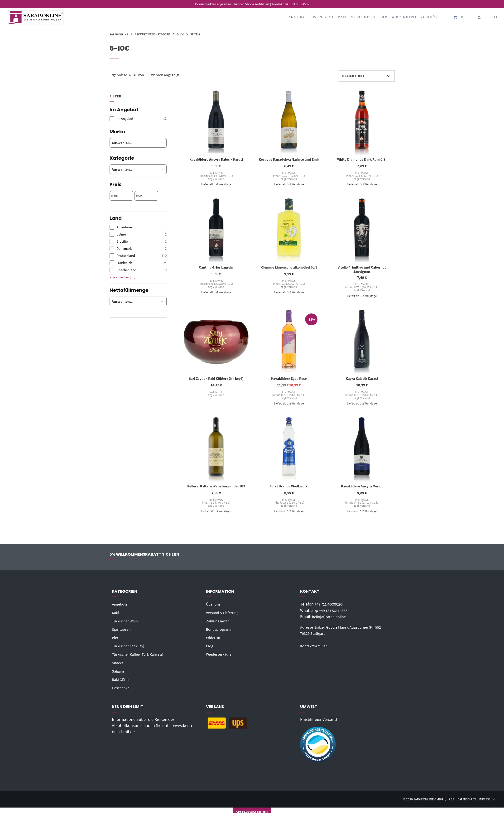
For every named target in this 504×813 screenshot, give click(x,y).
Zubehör (429, 17)
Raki (342, 17)
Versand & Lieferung (224, 615)
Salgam (119, 674)
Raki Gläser (122, 682)
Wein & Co (323, 17)
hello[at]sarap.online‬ (331, 619)
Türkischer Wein (126, 624)
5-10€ (182, 34)
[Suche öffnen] (496, 17)
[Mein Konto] (479, 17)
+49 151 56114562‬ (335, 613)
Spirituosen (363, 17)
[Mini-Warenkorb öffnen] (459, 17)
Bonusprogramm (221, 632)
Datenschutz (464, 802)
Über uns (214, 607)
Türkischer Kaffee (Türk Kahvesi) (140, 657)
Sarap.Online (120, 34)
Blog (210, 649)
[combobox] (130, 143)
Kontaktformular (315, 655)
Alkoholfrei (404, 17)
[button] (162, 143)
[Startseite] (36, 17)
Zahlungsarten (219, 624)
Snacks (118, 665)
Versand (219, 179)
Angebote (298, 17)
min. (115, 195)
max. (140, 195)
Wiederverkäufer (221, 657)
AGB (448, 802)
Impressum (486, 802)
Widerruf (214, 640)
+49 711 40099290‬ (331, 607)
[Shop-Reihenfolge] (366, 76)
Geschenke (122, 690)
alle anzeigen (122, 277)
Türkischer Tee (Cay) (130, 649)
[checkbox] (138, 119)
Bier (383, 17)
